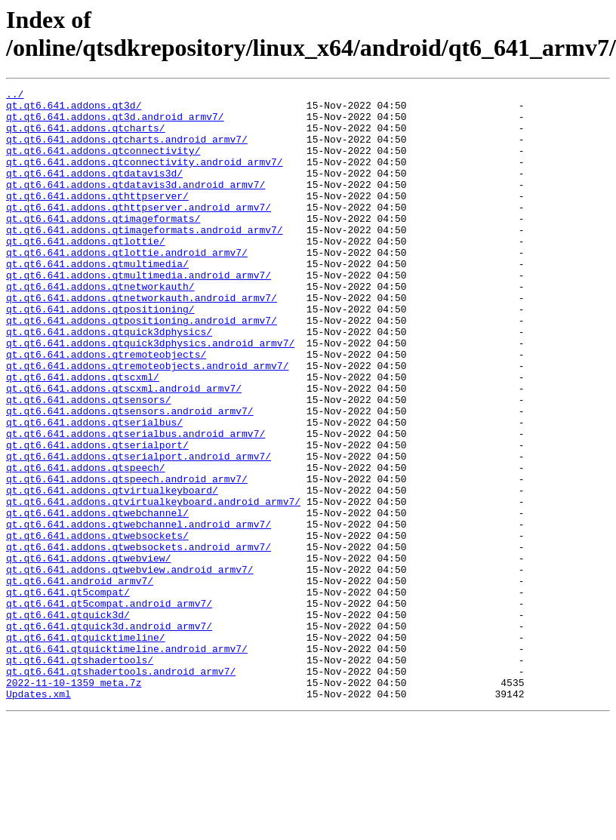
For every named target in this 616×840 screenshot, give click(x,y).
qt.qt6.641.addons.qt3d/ (74, 109)
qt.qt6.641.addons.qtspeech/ (86, 544)
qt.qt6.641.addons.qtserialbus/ (94, 490)
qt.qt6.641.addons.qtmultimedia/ (97, 300)
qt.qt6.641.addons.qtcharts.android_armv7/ (127, 150)
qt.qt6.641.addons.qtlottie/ (86, 272)
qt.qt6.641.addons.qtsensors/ (88, 463)
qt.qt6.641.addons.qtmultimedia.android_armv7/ (139, 313)
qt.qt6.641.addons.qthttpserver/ (97, 218)
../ (15, 96)
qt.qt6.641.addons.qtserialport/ (97, 517)
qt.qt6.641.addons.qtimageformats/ (103, 245)
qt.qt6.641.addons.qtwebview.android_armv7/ (130, 666)
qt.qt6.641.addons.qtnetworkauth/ (100, 327)
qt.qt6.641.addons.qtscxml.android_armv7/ (124, 449)
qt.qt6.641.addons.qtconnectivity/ (103, 164)
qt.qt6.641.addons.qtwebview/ (88, 653)
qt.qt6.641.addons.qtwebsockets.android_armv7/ (139, 639)
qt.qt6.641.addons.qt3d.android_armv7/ (115, 123)
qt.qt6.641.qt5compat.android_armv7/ (109, 707)
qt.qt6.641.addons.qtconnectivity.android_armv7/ (145, 177)
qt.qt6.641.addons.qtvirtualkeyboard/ (112, 571)
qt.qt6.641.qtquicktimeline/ (86, 748)
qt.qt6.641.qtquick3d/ (68, 721)
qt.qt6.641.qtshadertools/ (80, 775)
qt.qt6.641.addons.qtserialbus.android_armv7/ (136, 503)
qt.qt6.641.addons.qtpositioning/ (100, 354)
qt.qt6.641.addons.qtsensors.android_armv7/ (130, 476)
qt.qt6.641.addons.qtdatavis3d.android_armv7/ (136, 205)
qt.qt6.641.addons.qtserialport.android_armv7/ (139, 531)
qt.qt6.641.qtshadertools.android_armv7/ (121, 789)
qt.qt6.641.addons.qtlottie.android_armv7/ (127, 286)
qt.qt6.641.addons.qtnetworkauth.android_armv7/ (142, 340)
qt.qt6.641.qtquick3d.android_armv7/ (109, 734)
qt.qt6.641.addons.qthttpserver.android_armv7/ (139, 232)
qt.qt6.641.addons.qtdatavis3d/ (94, 191)
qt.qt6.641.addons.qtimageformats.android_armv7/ (145, 259)
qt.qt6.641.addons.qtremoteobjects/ (106, 408)
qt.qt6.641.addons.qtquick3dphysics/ (109, 381)
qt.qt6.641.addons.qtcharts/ (86, 137)
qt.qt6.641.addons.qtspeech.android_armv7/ (127, 558)
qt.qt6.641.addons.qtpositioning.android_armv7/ (142, 368)
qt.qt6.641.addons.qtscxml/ (83, 435)
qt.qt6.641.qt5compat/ (68, 694)
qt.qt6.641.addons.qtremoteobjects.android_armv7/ (147, 422)
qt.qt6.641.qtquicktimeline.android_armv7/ (127, 762)
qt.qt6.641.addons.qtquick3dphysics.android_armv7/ (150, 395)
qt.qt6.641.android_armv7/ (80, 680)
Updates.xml (38, 816)
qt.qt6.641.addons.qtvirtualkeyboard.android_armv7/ (153, 585)
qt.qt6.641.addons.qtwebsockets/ (97, 626)
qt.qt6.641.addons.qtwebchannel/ (97, 598)
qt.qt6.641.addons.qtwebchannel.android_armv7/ (139, 612)
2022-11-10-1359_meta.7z (74, 802)
